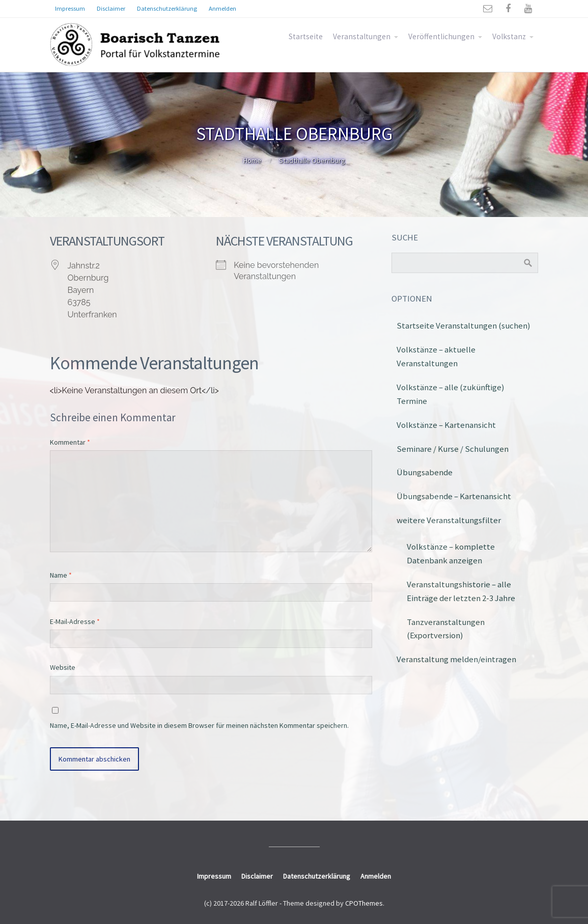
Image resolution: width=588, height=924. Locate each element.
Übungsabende (425, 472)
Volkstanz (509, 36)
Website (63, 667)
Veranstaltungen (362, 36)
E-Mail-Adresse (75, 621)
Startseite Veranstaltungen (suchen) (464, 325)
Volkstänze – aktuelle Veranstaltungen (436, 356)
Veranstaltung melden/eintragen (456, 659)
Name (61, 575)
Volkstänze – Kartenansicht (446, 425)
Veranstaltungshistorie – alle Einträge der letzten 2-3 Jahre (461, 591)
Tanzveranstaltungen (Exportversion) (446, 629)
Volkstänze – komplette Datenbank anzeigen (451, 553)
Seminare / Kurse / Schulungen (453, 449)
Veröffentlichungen (441, 36)
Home (252, 160)
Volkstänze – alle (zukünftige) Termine (451, 394)
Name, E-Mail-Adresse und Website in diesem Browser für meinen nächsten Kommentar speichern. (199, 725)
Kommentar (70, 442)
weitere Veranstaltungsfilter (449, 520)
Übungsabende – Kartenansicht (454, 496)
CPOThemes (364, 903)
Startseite (306, 36)
